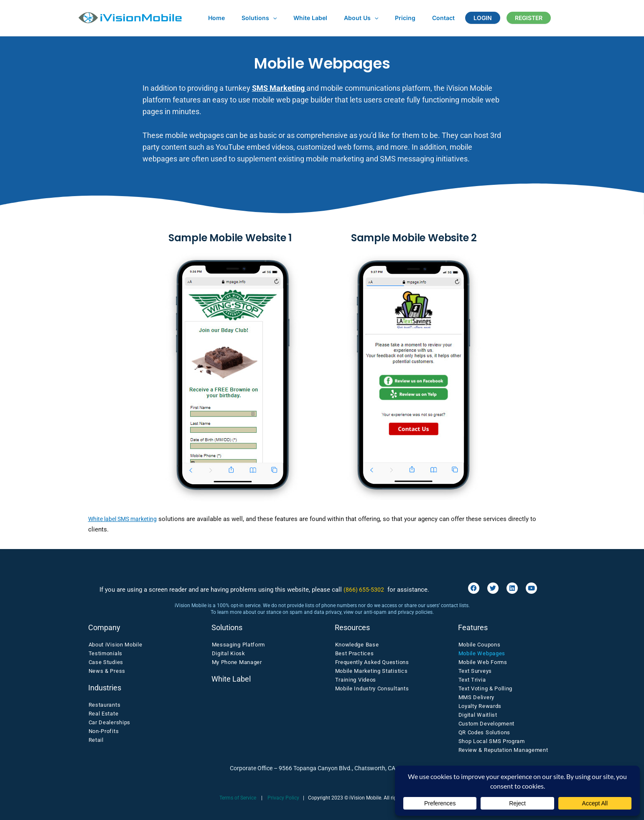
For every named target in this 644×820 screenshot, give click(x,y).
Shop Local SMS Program (492, 741)
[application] (265, 18)
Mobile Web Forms (483, 662)
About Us (344, 18)
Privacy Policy (283, 798)
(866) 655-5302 (364, 590)
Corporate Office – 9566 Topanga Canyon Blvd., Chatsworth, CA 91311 (322, 768)
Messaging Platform (239, 645)
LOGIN (450, 18)
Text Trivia (472, 680)
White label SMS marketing (126, 519)
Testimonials (106, 653)
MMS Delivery (476, 697)
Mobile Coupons (480, 645)
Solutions (252, 18)
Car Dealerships (110, 722)
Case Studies (106, 662)
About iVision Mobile (116, 645)
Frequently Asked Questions (372, 662)
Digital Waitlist (478, 715)
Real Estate (104, 714)
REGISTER (491, 18)
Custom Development (487, 724)
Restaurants (105, 705)
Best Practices (355, 653)
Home (214, 18)
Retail (96, 740)
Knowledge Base (357, 645)
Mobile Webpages (482, 653)
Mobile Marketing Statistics (372, 671)
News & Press (107, 671)
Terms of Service (238, 798)
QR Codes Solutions (485, 732)
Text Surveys (475, 671)
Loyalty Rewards (480, 706)
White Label (298, 18)
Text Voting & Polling (486, 688)
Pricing (383, 18)
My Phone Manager (237, 662)
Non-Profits (104, 731)
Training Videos (356, 680)
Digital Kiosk (229, 653)
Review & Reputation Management (503, 750)
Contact (416, 18)
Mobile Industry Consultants (372, 688)
